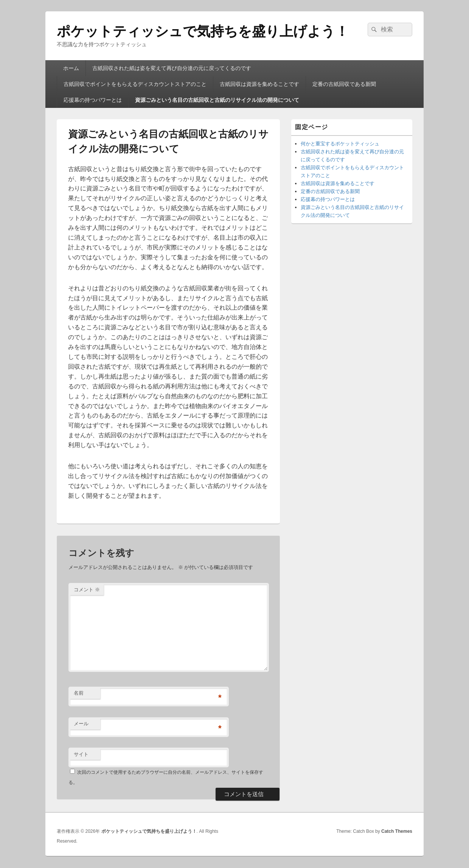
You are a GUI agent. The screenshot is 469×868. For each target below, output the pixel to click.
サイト (81, 754)
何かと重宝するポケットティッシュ (340, 144)
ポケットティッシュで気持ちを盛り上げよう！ (203, 31)
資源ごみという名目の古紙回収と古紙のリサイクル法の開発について (217, 100)
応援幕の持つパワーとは (93, 100)
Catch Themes (397, 831)
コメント (87, 590)
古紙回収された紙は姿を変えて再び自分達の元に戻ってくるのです (172, 68)
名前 (79, 693)
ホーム (71, 68)
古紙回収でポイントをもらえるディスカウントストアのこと (135, 84)
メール (81, 724)
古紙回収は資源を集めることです (259, 84)
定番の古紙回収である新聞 (344, 84)
